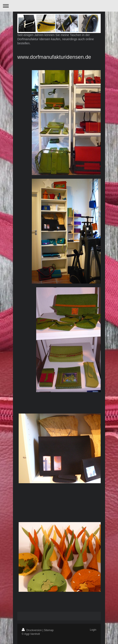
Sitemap (49, 630)
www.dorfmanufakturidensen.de (54, 57)
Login (93, 630)
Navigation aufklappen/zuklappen (59, 6)
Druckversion (32, 630)
